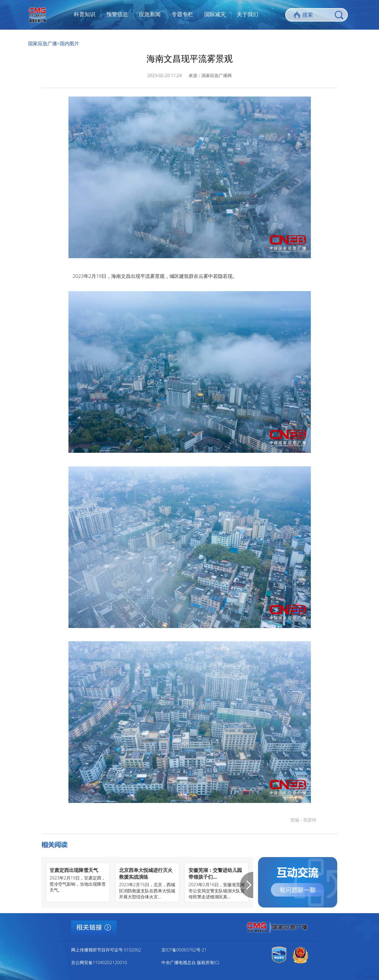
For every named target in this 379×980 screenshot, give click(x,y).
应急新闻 (150, 14)
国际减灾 (215, 14)
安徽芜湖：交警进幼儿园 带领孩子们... (215, 873)
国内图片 (69, 43)
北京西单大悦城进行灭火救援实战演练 (146, 873)
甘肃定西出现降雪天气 (74, 870)
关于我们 (248, 14)
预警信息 (117, 14)
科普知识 (85, 14)
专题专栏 (182, 14)
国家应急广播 (43, 43)
